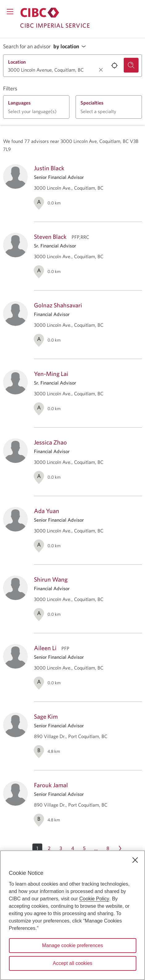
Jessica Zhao (50, 442)
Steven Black (50, 237)
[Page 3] (61, 848)
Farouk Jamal (51, 785)
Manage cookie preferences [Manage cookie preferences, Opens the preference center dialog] (72, 945)
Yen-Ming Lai (51, 374)
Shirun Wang (51, 579)
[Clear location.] (101, 70)
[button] (71, 47)
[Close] (135, 860)
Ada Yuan (47, 511)
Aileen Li (45, 648)
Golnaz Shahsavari (58, 305)
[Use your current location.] (114, 65)
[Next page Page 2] (120, 848)
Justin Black (49, 168)
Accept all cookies (72, 963)
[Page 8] (108, 848)
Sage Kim (46, 716)
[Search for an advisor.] (131, 65)
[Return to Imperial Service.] (40, 13)
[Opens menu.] (10, 12)
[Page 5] (84, 848)
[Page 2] (49, 848)
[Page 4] (72, 848)
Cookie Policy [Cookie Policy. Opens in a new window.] (94, 899)
